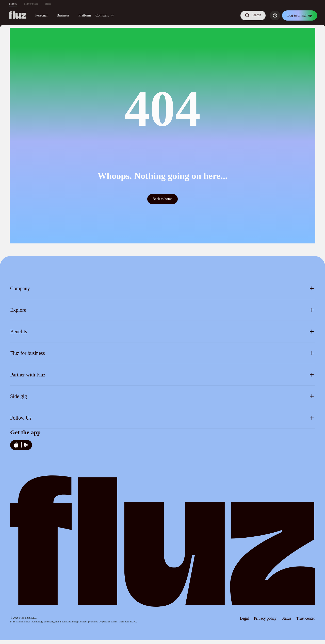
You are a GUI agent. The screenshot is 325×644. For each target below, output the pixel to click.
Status (286, 618)
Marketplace (31, 4)
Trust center (306, 618)
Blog (48, 4)
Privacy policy (265, 618)
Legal (244, 618)
